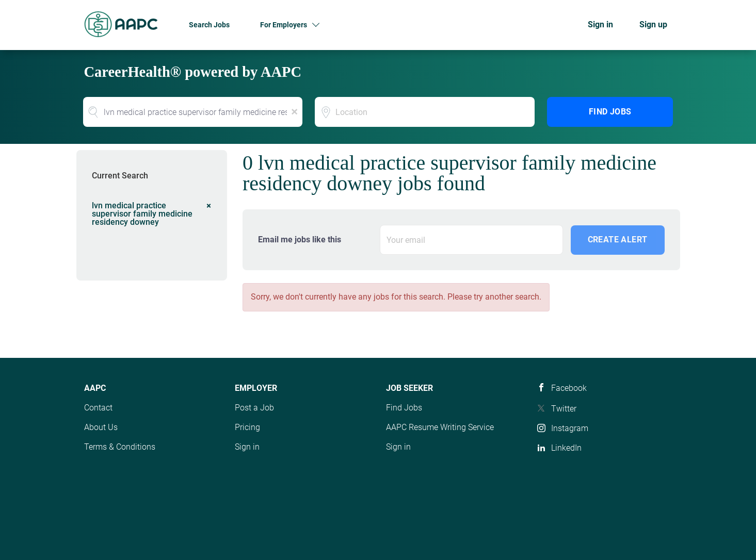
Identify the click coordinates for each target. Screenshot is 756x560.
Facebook (569, 388)
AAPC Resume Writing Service (440, 427)
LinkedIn (566, 448)
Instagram (570, 428)
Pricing (247, 427)
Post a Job (254, 408)
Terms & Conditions (120, 447)
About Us (101, 427)
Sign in (600, 24)
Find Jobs (610, 112)
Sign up (653, 24)
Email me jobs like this (300, 240)
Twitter (564, 409)
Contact (98, 408)
